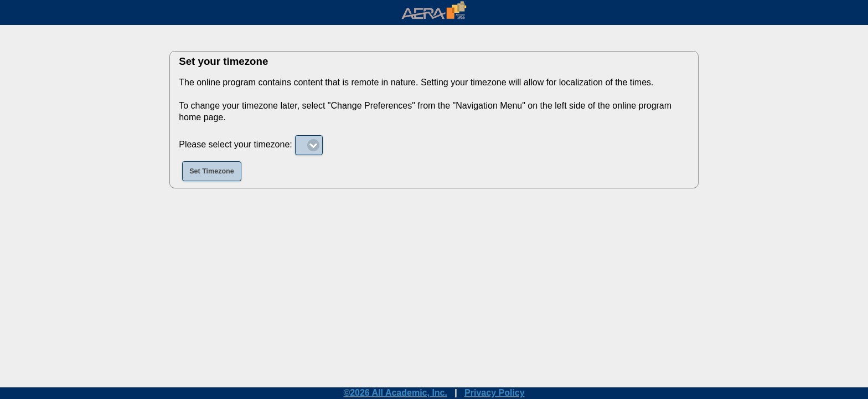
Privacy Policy (495, 393)
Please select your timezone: (236, 144)
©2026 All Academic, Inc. (395, 393)
